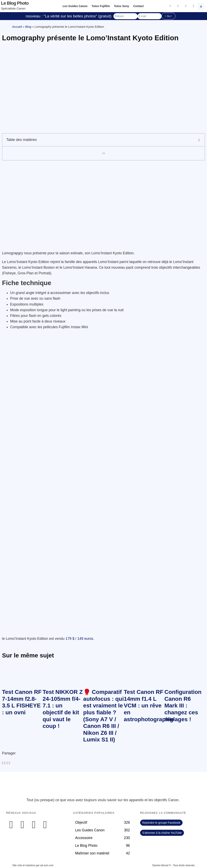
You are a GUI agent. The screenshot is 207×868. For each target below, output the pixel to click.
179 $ (70, 639)
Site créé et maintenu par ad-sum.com (33, 865)
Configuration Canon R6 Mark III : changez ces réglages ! (183, 706)
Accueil (17, 27)
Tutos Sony (121, 6)
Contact (138, 6)
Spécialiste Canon (13, 8)
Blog (28, 27)
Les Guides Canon (75, 6)
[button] (202, 6)
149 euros (85, 639)
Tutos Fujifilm (101, 6)
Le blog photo (15, 3)
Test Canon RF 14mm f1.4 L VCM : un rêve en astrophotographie (149, 706)
